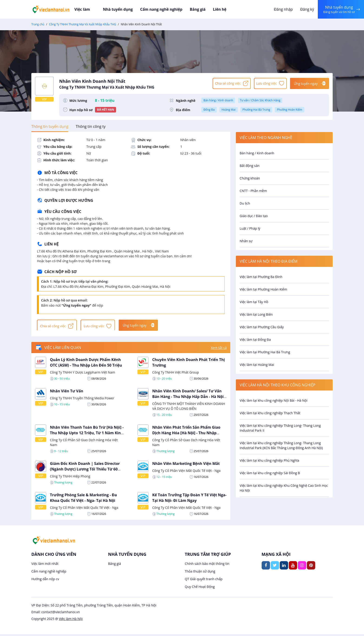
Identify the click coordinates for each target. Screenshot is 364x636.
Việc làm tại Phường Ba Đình (261, 277)
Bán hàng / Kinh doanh (218, 100)
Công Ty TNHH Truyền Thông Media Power (82, 400)
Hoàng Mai (228, 110)
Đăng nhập (281, 9)
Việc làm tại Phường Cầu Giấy (262, 327)
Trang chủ (38, 24)
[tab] (50, 126)
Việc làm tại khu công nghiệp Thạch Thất (270, 413)
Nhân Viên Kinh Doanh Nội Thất (134, 83)
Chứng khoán (250, 178)
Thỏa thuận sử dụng (200, 573)
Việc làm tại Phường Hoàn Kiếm (263, 289)
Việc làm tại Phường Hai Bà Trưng (265, 352)
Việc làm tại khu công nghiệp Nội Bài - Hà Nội (273, 400)
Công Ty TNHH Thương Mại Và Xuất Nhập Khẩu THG (83, 24)
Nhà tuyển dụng (121, 9)
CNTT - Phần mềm (253, 191)
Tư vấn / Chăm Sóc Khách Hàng (260, 100)
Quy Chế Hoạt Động (200, 588)
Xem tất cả (219, 349)
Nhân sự (246, 241)
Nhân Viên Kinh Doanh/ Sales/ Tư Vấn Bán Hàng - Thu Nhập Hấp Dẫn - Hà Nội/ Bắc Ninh (189, 398)
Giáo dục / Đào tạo (254, 216)
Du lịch (245, 203)
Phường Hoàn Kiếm (289, 110)
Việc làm (92, 9)
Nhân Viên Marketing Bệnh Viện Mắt (186, 465)
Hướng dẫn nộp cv (45, 581)
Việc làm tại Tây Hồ (254, 302)
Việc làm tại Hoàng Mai (257, 365)
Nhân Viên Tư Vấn (67, 393)
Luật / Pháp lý (250, 228)
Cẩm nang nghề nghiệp (162, 9)
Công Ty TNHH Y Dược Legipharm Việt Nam (83, 374)
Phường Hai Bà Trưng (256, 110)
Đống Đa (209, 110)
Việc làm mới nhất (45, 565)
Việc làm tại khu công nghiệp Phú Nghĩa (269, 460)
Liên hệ (218, 9)
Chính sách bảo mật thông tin (207, 565)
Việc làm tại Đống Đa (255, 340)
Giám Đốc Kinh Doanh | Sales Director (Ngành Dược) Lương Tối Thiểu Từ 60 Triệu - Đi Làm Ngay (85, 471)
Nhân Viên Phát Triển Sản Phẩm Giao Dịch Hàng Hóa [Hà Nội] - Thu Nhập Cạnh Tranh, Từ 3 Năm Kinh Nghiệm (186, 435)
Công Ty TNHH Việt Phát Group (176, 374)
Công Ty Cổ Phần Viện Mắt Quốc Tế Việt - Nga (186, 472)
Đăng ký (305, 9)
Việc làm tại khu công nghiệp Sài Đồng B (270, 473)
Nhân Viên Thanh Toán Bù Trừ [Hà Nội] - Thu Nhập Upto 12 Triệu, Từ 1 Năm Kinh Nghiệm (87, 435)
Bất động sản (249, 166)
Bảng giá (197, 9)
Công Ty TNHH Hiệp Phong (70, 478)
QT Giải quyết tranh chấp (204, 581)
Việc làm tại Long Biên (256, 314)
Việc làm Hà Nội (71, 621)
